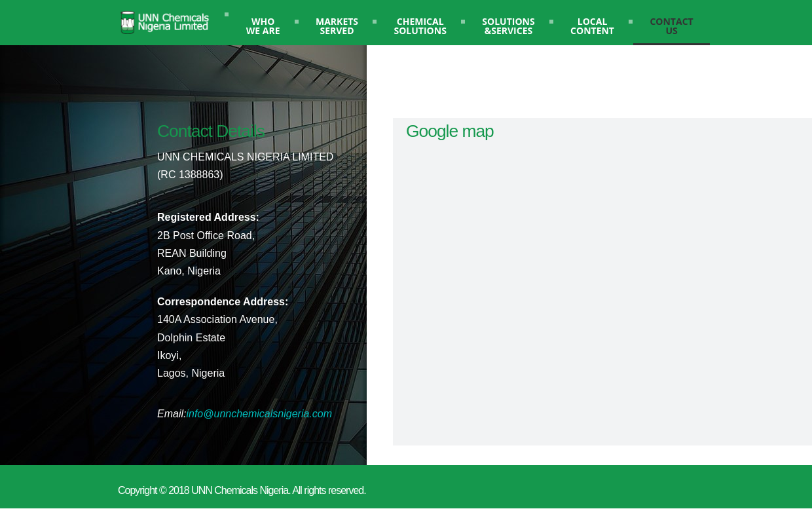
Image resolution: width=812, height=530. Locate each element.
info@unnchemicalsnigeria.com (259, 414)
